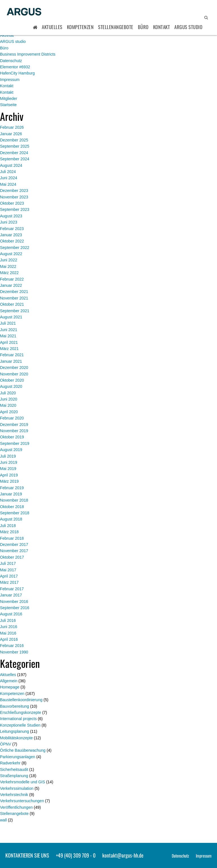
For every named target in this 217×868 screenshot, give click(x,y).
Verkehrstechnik (14, 795)
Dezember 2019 (14, 425)
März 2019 (9, 481)
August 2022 (11, 254)
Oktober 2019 (12, 437)
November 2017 (14, 551)
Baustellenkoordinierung (21, 700)
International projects (18, 719)
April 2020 (9, 412)
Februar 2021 (12, 355)
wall (3, 820)
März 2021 (9, 349)
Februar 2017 (12, 589)
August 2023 (11, 216)
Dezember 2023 (14, 191)
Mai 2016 (8, 633)
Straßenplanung (14, 776)
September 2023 (15, 209)
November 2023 (14, 197)
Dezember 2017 (14, 545)
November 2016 (14, 602)
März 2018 (9, 532)
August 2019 (11, 450)
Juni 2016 (9, 627)
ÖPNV (6, 744)
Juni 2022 (9, 260)
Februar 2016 (12, 646)
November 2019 (14, 431)
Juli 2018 (8, 526)
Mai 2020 (8, 405)
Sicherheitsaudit (14, 769)
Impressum (10, 80)
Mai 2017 (8, 570)
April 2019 (9, 475)
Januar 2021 (11, 361)
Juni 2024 (9, 178)
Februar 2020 (12, 418)
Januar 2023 (11, 235)
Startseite (8, 105)
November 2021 (14, 298)
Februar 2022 (12, 279)
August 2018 (11, 519)
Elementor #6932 (15, 67)
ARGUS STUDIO (188, 27)
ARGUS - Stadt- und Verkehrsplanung (24, 12)
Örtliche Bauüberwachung (23, 750)
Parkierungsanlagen (18, 757)
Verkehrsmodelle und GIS (23, 782)
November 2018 (14, 500)
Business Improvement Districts (28, 54)
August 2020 (11, 386)
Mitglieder (9, 99)
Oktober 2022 (12, 241)
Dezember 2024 (14, 153)
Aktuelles (52, 27)
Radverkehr (10, 763)
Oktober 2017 (12, 557)
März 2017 (9, 582)
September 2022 (15, 248)
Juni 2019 (9, 462)
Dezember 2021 (14, 292)
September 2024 (15, 159)
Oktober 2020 (12, 380)
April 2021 (9, 342)
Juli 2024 (8, 172)
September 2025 (15, 146)
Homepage (10, 687)
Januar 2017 (11, 595)
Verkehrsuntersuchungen (22, 801)
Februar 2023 (12, 229)
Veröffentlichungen (16, 807)
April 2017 (9, 576)
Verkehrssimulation (17, 788)
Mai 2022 (8, 266)
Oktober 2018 (12, 507)
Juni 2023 (9, 222)
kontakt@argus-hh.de (123, 855)
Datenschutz (11, 61)
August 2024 (11, 165)
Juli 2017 (8, 563)
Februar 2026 (12, 127)
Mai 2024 (8, 184)
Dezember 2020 (14, 368)
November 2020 (14, 374)
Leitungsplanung (15, 731)
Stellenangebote (116, 27)
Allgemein (9, 681)
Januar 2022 (11, 285)
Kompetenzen (80, 27)
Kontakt (162, 27)
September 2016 (15, 608)
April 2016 (9, 639)
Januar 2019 (11, 494)
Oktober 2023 (12, 203)
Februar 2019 (12, 488)
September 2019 (15, 443)
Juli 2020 (8, 393)
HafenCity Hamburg (17, 73)
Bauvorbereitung (15, 706)
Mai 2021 (8, 336)
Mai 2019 (8, 469)
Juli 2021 (8, 323)
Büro (143, 27)
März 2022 (9, 273)
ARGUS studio (13, 41)
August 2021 (11, 317)
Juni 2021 (9, 330)
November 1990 (14, 652)
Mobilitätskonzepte (16, 738)
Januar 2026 (11, 134)
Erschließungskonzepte (21, 712)
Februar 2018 (12, 538)
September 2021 (15, 311)
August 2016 (11, 614)
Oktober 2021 (12, 304)
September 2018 (15, 513)
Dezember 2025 (14, 140)
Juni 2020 (9, 399)
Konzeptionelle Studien (20, 725)
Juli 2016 (8, 620)
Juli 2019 (8, 456)
